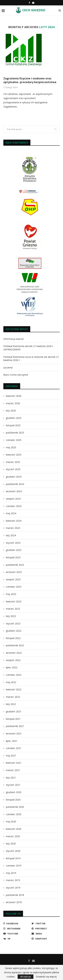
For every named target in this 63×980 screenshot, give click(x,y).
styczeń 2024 (13, 543)
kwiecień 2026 (14, 396)
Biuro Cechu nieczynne (16, 375)
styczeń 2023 (13, 623)
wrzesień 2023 (14, 572)
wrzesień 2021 (14, 733)
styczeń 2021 (13, 785)
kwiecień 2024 (14, 521)
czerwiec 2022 (14, 675)
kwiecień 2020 (14, 829)
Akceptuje (26, 977)
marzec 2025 (13, 462)
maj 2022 (11, 682)
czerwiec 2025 (14, 440)
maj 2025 (11, 447)
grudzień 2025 (14, 418)
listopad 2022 (13, 638)
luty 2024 (11, 535)
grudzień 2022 (14, 631)
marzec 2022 (13, 697)
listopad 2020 (13, 800)
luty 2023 (11, 616)
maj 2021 (11, 756)
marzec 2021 (13, 770)
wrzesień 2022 (14, 653)
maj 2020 (11, 821)
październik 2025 (15, 433)
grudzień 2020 (14, 792)
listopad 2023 (13, 557)
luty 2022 (11, 704)
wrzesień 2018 (14, 902)
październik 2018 (15, 895)
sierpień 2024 (13, 499)
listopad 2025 (13, 425)
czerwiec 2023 (14, 587)
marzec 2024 (13, 528)
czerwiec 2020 (14, 814)
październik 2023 (15, 565)
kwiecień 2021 (14, 763)
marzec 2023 (13, 609)
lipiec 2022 (12, 667)
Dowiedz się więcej (46, 977)
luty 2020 (11, 843)
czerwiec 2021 (14, 748)
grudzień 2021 (14, 711)
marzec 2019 (13, 880)
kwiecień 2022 (14, 689)
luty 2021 (11, 778)
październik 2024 (15, 484)
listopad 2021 (13, 719)
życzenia (8, 367)
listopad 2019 (13, 858)
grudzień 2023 (14, 550)
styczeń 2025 (13, 469)
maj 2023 (11, 594)
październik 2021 (15, 726)
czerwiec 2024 (14, 506)
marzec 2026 (13, 403)
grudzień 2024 (14, 477)
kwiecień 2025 (14, 455)
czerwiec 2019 (14, 866)
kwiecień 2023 (14, 601)
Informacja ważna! (13, 339)
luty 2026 (11, 411)
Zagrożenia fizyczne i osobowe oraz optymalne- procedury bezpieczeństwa (30, 80)
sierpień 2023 (13, 579)
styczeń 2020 (13, 851)
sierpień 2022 (13, 660)
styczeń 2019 (13, 888)
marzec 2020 (13, 836)
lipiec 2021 (12, 741)
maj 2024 (11, 513)
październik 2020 (15, 807)
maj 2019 (11, 873)
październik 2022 (15, 645)
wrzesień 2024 (14, 491)
